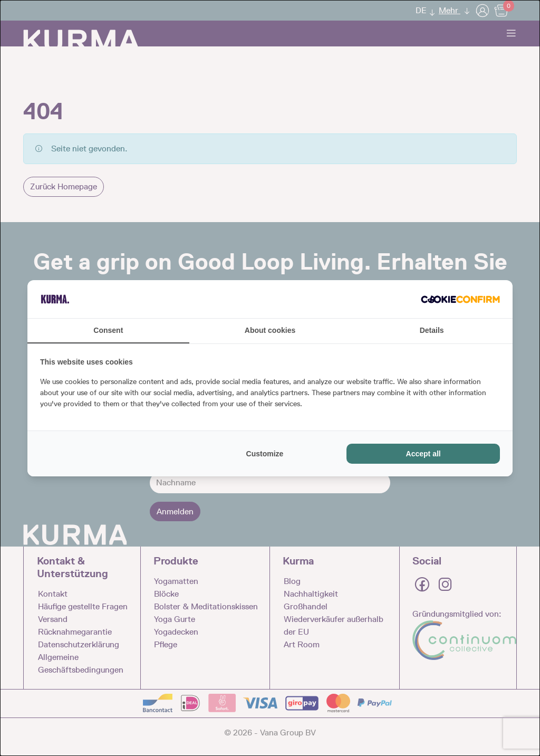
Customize (265, 454)
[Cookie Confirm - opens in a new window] (460, 299)
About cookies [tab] (270, 330)
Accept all (423, 454)
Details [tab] (432, 330)
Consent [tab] (108, 330)
